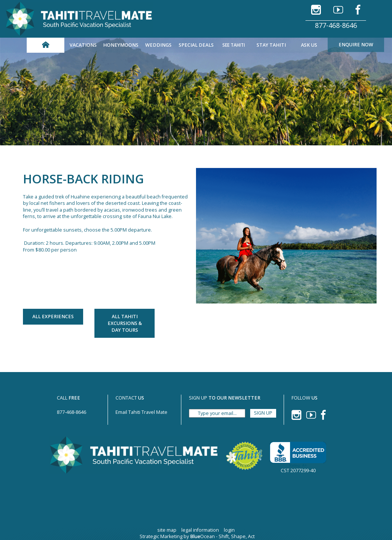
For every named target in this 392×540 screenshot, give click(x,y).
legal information (200, 530)
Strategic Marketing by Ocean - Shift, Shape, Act (197, 536)
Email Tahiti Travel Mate (141, 412)
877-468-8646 (336, 25)
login (229, 530)
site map (167, 530)
